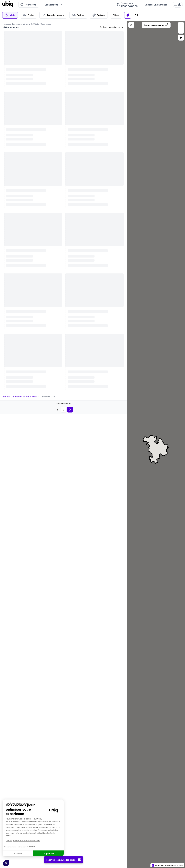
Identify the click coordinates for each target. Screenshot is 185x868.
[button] (6, 863)
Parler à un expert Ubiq (94, 127)
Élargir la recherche (156, 25)
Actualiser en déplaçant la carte (169, 865)
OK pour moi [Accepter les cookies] (48, 853)
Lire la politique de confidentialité (23, 840)
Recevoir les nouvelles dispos (64, 860)
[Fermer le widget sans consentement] (35, 803)
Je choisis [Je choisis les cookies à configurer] (18, 853)
